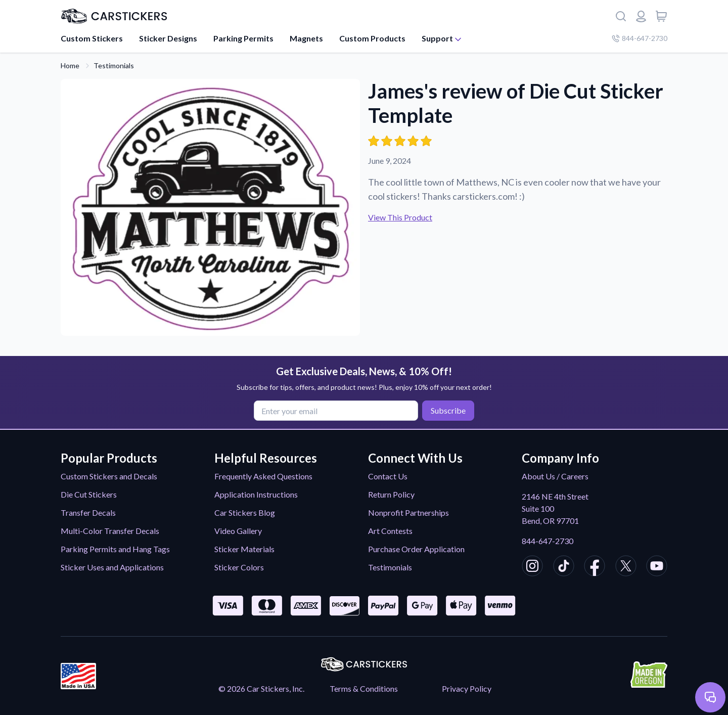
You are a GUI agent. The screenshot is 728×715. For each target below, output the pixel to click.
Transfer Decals (88, 512)
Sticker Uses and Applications (112, 567)
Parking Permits (243, 38)
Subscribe (448, 410)
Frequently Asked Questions (263, 476)
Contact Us (388, 476)
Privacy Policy (467, 688)
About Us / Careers (555, 476)
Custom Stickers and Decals (109, 476)
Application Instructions (256, 494)
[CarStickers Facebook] (595, 567)
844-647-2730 (548, 541)
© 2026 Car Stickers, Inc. (261, 688)
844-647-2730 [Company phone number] (640, 38)
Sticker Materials (244, 549)
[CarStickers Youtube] (657, 567)
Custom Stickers (92, 38)
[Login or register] (641, 16)
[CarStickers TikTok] (564, 567)
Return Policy (391, 494)
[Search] (621, 16)
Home (70, 65)
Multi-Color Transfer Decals (110, 531)
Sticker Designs (168, 38)
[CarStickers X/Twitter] (626, 567)
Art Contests (390, 531)
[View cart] (661, 16)
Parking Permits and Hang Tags (115, 549)
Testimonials (114, 65)
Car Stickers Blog (245, 512)
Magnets (306, 38)
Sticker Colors (239, 567)
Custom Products (372, 38)
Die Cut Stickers (89, 494)
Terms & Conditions (364, 688)
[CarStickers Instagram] (532, 567)
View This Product (400, 217)
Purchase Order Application (416, 549)
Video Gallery (238, 531)
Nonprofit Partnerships (408, 512)
